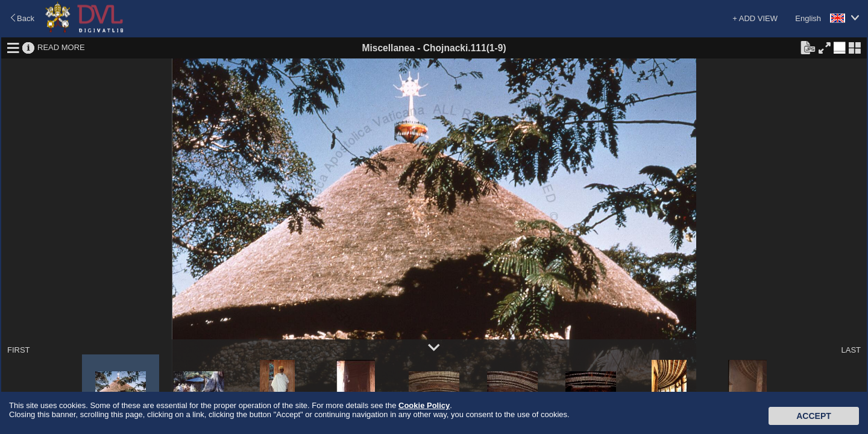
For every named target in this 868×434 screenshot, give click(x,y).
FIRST (19, 350)
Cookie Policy (424, 405)
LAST (851, 350)
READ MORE (61, 47)
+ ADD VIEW (755, 18)
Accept (814, 416)
